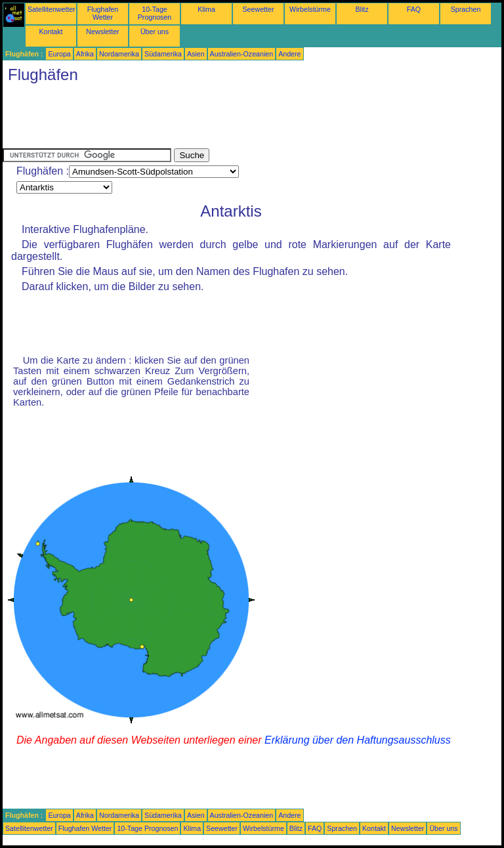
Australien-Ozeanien (242, 54)
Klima (206, 9)
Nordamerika (119, 54)
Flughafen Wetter (103, 13)
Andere (289, 54)
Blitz (362, 9)
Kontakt (51, 32)
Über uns (155, 32)
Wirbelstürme (310, 9)
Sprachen (466, 9)
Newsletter (102, 32)
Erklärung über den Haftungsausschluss (358, 740)
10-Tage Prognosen (155, 13)
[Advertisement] (241, 119)
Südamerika (163, 54)
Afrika (85, 54)
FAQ (414, 9)
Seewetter (259, 9)
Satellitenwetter (52, 9)
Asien (196, 54)
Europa (59, 54)
